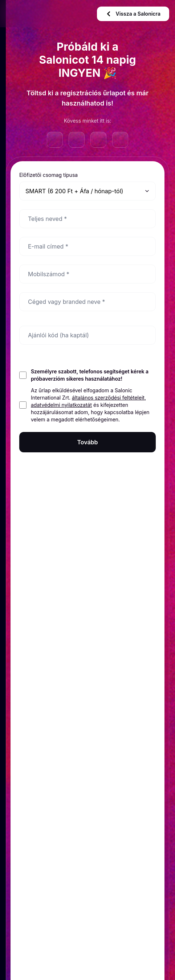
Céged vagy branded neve (66, 302)
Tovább (87, 442)
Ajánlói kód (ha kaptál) (58, 335)
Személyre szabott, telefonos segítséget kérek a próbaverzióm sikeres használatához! (90, 375)
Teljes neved (47, 219)
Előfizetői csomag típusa (48, 175)
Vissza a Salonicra (133, 14)
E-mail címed (48, 246)
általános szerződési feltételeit (108, 398)
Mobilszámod (49, 274)
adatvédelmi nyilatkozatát (61, 405)
